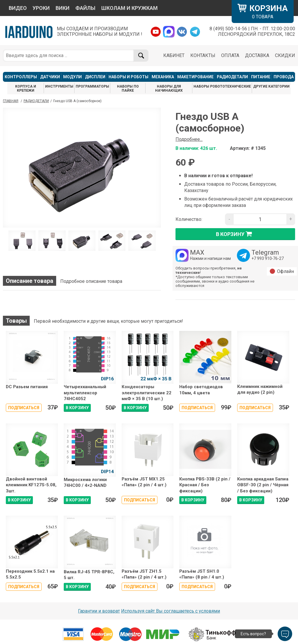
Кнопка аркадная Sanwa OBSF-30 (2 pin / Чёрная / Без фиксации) (263, 485)
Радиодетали (36, 101)
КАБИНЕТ (174, 55)
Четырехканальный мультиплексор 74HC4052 (85, 393)
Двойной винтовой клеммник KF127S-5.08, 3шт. (31, 485)
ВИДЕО (18, 8)
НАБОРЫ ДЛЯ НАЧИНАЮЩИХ (169, 88)
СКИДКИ (285, 55)
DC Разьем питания (27, 387)
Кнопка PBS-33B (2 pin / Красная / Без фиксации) (205, 485)
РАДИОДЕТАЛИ (232, 77)
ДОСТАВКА (257, 55)
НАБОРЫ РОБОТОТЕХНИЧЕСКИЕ (222, 86)
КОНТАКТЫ (203, 55)
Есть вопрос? (253, 634)
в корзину (235, 234)
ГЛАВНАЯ (11, 101)
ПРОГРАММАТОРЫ (92, 86)
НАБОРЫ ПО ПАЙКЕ (128, 88)
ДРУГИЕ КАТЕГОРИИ (271, 86)
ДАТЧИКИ (50, 77)
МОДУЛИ (72, 77)
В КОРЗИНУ (77, 408)
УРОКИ (41, 8)
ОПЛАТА (230, 55)
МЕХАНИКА (163, 77)
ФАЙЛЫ (85, 8)
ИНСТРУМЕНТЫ (59, 86)
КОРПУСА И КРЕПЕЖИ (26, 88)
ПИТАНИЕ (261, 77)
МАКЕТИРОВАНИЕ (195, 77)
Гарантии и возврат (99, 611)
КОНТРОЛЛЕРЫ (21, 77)
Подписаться (24, 408)
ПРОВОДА (284, 77)
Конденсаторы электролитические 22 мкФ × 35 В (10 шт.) (147, 393)
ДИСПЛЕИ (95, 77)
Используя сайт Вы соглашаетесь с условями (171, 611)
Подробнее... (189, 139)
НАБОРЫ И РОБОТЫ (128, 77)
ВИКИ (63, 8)
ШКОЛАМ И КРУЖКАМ (130, 8)
